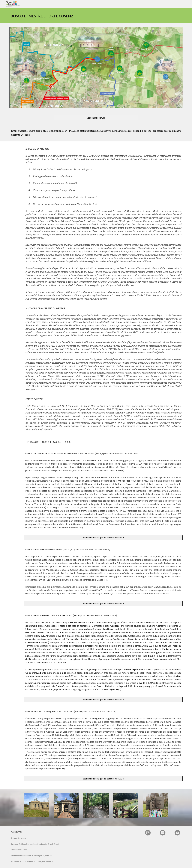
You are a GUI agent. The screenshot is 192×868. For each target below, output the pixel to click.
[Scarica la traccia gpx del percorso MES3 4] (103, 779)
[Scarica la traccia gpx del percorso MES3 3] (103, 700)
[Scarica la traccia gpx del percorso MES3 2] (103, 603)
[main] (52, 16)
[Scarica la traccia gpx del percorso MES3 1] (103, 537)
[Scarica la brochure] (96, 118)
